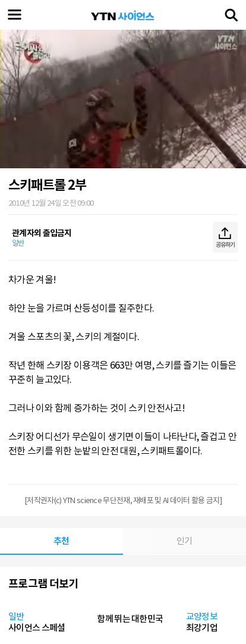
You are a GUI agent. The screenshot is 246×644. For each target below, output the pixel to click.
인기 (184, 541)
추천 (61, 541)
